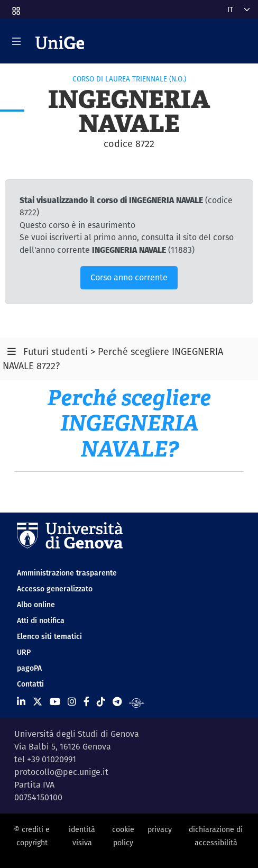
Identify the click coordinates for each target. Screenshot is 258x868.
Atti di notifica (41, 620)
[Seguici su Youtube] (55, 702)
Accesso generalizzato (55, 589)
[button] (15, 7)
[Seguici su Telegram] (117, 702)
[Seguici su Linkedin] (21, 702)
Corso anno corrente (129, 277)
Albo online (36, 605)
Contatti (30, 684)
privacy (160, 829)
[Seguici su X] (38, 702)
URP (24, 652)
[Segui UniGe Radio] (137, 702)
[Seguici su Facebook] (86, 702)
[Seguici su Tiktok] (101, 702)
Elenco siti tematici (49, 636)
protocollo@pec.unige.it (61, 772)
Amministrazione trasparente (67, 573)
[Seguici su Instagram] (72, 702)
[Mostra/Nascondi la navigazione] (16, 41)
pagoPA (29, 668)
